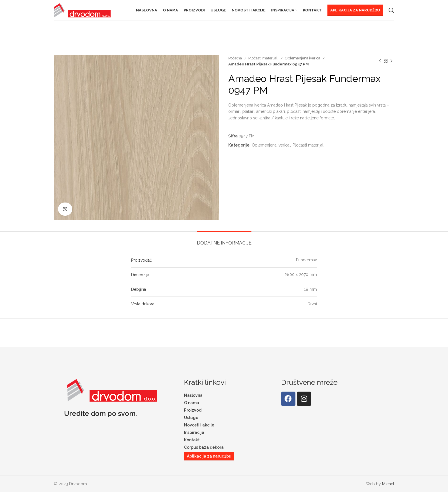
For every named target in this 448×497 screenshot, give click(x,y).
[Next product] (391, 66)
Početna (236, 63)
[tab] (224, 245)
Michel (388, 489)
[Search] (391, 13)
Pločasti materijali (264, 63)
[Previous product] (380, 66)
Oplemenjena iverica (303, 63)
